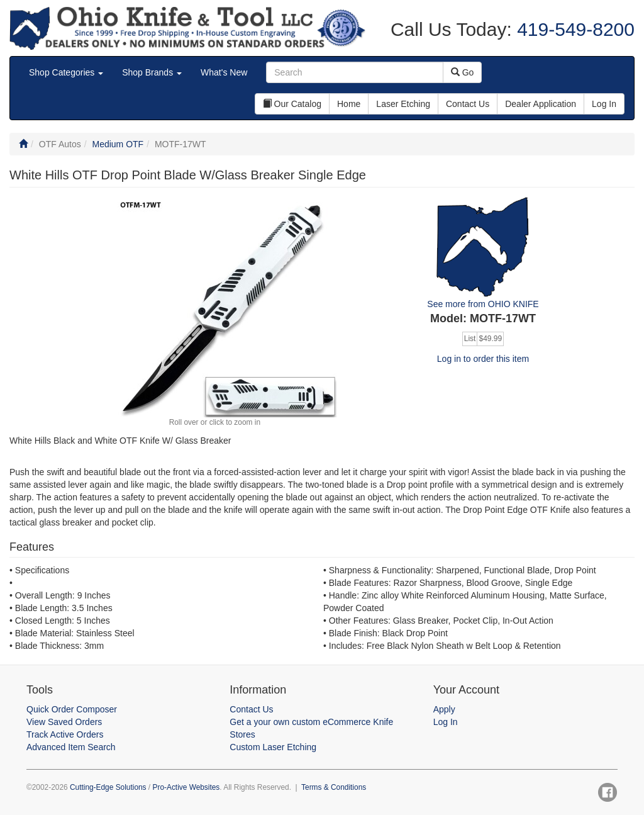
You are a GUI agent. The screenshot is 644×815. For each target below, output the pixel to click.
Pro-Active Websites (186, 787)
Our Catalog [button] (292, 104)
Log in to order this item (483, 359)
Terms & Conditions (334, 787)
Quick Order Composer (72, 709)
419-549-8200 (573, 29)
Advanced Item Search (71, 747)
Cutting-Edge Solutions (108, 787)
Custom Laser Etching (273, 747)
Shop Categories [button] (66, 72)
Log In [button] (604, 104)
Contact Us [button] (468, 104)
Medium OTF (118, 144)
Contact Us (251, 709)
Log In (446, 722)
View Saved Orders (64, 722)
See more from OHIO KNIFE (483, 304)
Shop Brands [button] (152, 72)
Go (463, 72)
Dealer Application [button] (541, 104)
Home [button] (349, 104)
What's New (224, 72)
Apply (444, 709)
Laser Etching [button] (403, 104)
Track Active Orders (65, 734)
